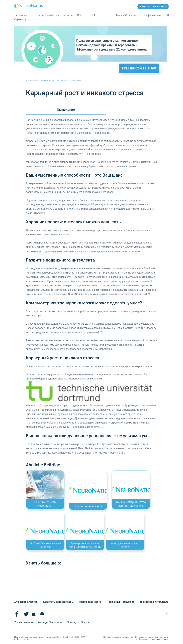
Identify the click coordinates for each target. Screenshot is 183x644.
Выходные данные (160, 639)
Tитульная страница (21, 17)
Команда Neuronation (50, 622)
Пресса (85, 622)
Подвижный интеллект (120, 602)
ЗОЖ (94, 15)
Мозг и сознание (126, 15)
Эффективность (24, 622)
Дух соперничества (26, 602)
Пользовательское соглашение (118, 637)
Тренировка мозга (48, 15)
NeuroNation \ (34, 81)
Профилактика (152, 15)
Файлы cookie (143, 639)
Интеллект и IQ (73, 15)
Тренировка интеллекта (154, 602)
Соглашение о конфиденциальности (151, 637)
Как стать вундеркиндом (58, 602)
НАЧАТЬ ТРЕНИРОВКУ (153, 7)
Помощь (72, 622)
